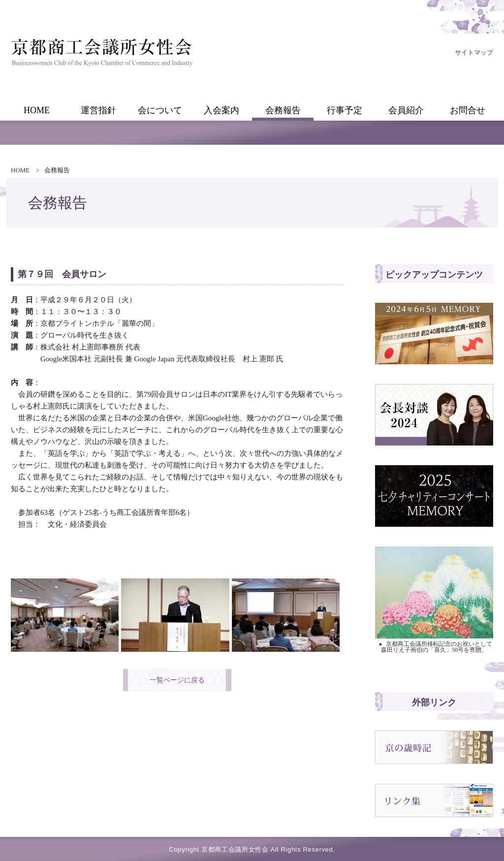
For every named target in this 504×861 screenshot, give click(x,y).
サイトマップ (474, 52)
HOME (20, 170)
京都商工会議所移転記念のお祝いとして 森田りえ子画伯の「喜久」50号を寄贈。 (435, 647)
